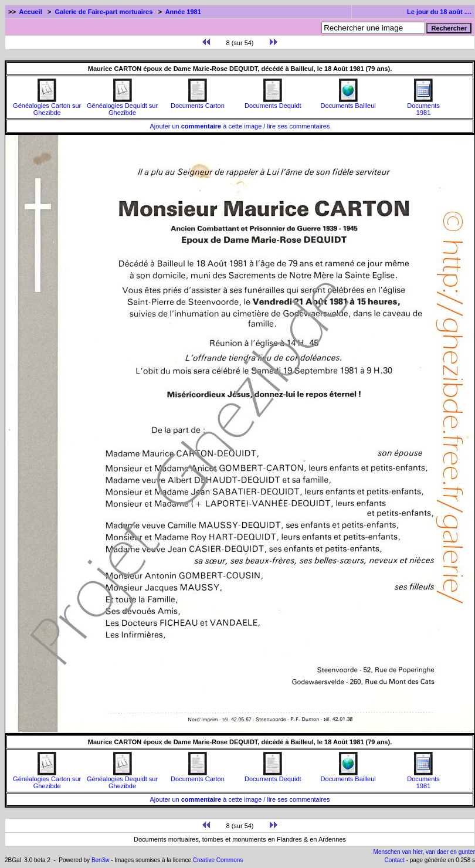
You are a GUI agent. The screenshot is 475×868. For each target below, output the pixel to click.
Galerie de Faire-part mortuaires (104, 12)
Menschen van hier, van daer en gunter (424, 852)
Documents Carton (198, 103)
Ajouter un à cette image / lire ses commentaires (240, 126)
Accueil (31, 12)
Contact (394, 860)
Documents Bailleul (348, 103)
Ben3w (101, 860)
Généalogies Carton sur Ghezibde (47, 106)
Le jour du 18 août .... (439, 12)
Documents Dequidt (273, 103)
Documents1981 (423, 106)
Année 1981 (183, 12)
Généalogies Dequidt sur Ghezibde (122, 106)
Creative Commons (218, 860)
